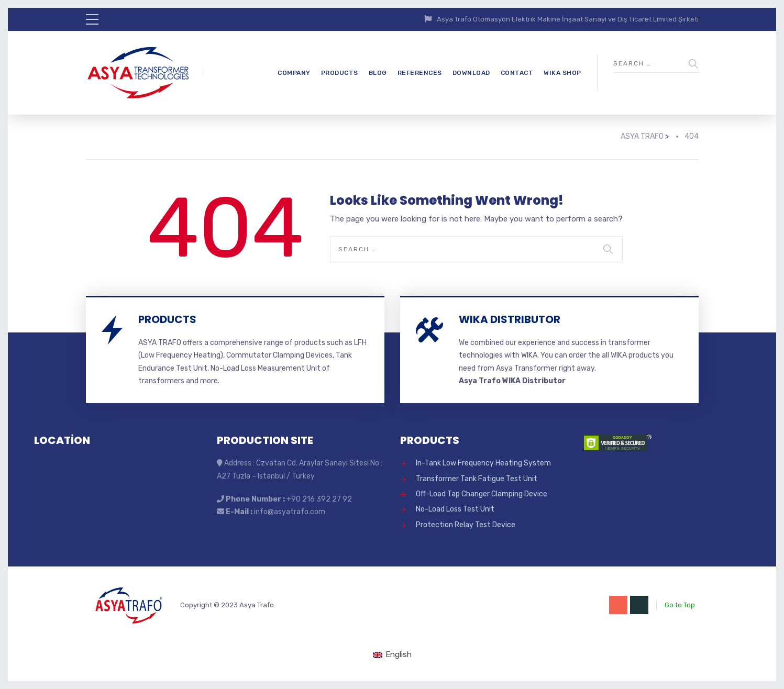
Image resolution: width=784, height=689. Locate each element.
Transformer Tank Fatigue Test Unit (477, 479)
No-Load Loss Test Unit (455, 509)
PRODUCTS (340, 73)
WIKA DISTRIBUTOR (510, 319)
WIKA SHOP (562, 73)
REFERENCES (420, 73)
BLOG (378, 73)
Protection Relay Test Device (466, 525)
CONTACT (517, 73)
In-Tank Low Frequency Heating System (483, 463)
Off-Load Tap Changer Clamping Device (482, 494)
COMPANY (294, 73)
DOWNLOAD (471, 73)
